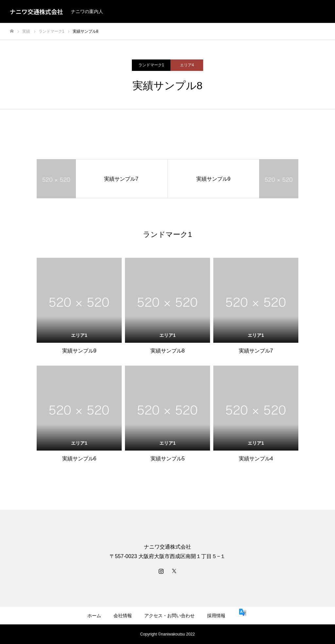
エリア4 (187, 65)
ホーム (94, 616)
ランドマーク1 (151, 65)
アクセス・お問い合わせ (169, 616)
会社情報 (123, 616)
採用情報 (216, 616)
